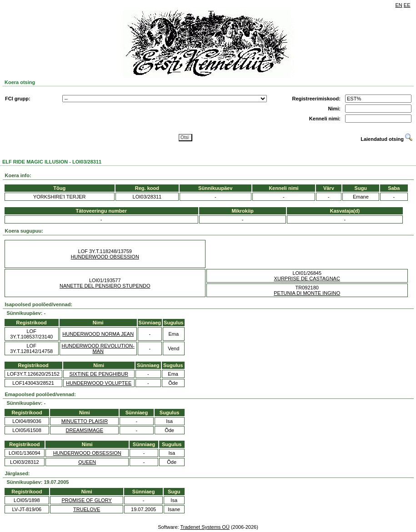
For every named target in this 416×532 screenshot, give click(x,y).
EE (407, 5)
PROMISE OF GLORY (87, 500)
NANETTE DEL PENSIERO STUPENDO (105, 286)
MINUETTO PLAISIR (85, 421)
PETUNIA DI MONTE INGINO (307, 293)
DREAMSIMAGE (85, 430)
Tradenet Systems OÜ (205, 527)
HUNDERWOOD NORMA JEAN (98, 334)
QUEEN (87, 462)
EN (399, 5)
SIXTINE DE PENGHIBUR (99, 374)
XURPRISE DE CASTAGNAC (307, 278)
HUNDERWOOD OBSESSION (105, 257)
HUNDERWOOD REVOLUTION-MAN (98, 348)
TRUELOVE (87, 509)
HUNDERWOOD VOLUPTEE (99, 383)
